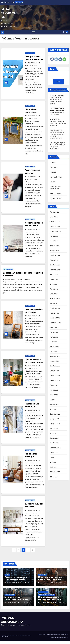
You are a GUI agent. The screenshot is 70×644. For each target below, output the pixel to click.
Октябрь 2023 (55, 318)
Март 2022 (54, 409)
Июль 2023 (54, 332)
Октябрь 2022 (55, 376)
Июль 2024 (54, 275)
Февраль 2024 (55, 299)
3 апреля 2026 (11, 583)
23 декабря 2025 (12, 603)
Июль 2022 (54, 390)
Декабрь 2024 (55, 255)
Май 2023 (53, 342)
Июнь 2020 (54, 429)
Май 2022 (53, 400)
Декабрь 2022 (55, 366)
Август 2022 (54, 385)
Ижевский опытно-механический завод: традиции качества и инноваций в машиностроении (57, 134)
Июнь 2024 (54, 279)
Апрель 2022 (54, 404)
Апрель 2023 (54, 347)
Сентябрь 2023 (55, 323)
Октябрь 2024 (55, 265)
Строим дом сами (56, 198)
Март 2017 (54, 467)
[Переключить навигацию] (34, 32)
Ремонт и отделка (30, 53)
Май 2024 (53, 284)
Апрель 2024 (54, 289)
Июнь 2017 (54, 457)
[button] (64, 32)
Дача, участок (55, 167)
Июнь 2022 (54, 395)
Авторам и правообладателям (52, 634)
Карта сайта (65, 634)
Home (40, 634)
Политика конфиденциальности (59, 637)
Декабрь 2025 (55, 222)
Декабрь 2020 (55, 424)
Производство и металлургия (47, 595)
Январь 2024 (54, 303)
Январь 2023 (54, 361)
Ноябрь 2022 (54, 371)
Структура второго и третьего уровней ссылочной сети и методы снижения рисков (57, 100)
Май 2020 (53, 433)
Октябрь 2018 (55, 443)
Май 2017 (53, 462)
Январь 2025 (54, 251)
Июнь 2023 (54, 337)
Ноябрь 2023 (54, 313)
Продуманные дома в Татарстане (32, 173)
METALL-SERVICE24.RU (9, 13)
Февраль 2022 (55, 414)
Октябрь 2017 (55, 453)
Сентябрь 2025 (55, 231)
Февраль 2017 (55, 472)
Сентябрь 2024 (55, 270)
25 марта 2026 (44, 583)
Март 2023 (54, 352)
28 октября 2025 (45, 603)
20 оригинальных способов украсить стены (34, 507)
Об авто (53, 182)
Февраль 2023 (55, 356)
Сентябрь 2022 (55, 380)
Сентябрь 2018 (55, 448)
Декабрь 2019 (55, 438)
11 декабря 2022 (32, 63)
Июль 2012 (54, 477)
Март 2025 (54, 241)
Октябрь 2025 (55, 226)
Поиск (52, 69)
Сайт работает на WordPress (10, 635)
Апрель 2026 (54, 212)
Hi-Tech (53, 163)
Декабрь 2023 (55, 308)
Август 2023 (54, 327)
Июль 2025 (54, 236)
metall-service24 (24, 279)
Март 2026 (54, 217)
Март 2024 (54, 294)
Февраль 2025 (55, 246)
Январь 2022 (54, 419)
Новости (53, 172)
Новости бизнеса (56, 177)
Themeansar (5, 637)
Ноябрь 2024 (54, 260)
